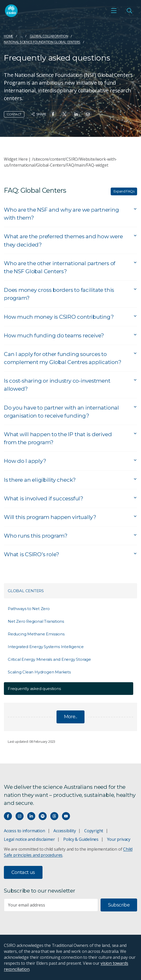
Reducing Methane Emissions (36, 634)
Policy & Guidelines (81, 839)
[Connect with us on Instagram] (20, 816)
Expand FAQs (124, 191)
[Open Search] (129, 11)
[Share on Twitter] (64, 114)
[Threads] (54, 816)
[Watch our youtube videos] (66, 816)
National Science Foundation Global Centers (42, 42)
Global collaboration (49, 36)
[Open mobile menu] (114, 11)
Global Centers (26, 591)
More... (71, 717)
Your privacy (119, 839)
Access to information (24, 831)
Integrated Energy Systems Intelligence (46, 647)
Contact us (23, 872)
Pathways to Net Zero (29, 609)
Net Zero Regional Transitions (36, 621)
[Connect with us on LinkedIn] (31, 816)
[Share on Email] (88, 114)
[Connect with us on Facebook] (8, 816)
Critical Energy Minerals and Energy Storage (49, 659)
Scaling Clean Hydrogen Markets (39, 672)
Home (9, 36)
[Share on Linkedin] (76, 114)
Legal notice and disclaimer (29, 839)
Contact (14, 114)
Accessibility (65, 831)
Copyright (94, 831)
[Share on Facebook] (53, 114)
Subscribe (119, 905)
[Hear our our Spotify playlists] (43, 816)
